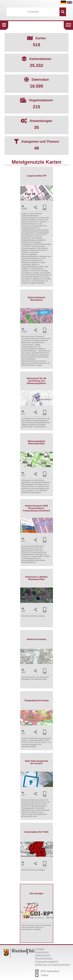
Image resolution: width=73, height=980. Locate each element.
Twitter (42, 975)
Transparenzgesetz (47, 962)
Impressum (42, 952)
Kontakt (40, 949)
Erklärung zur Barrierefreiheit (53, 965)
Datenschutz (43, 955)
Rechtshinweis (44, 959)
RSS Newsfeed (47, 971)
